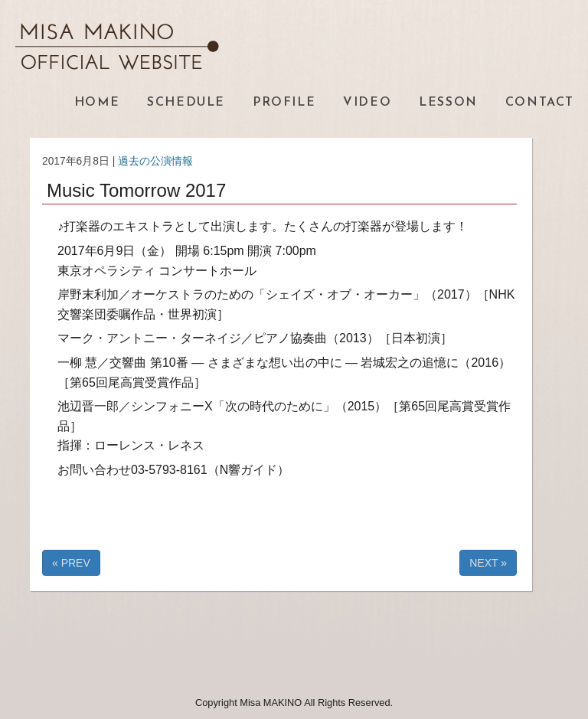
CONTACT (540, 103)
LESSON (448, 103)
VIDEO (367, 103)
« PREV (71, 563)
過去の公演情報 (155, 161)
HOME (97, 103)
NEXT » (488, 563)
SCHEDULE (186, 103)
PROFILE (284, 103)
